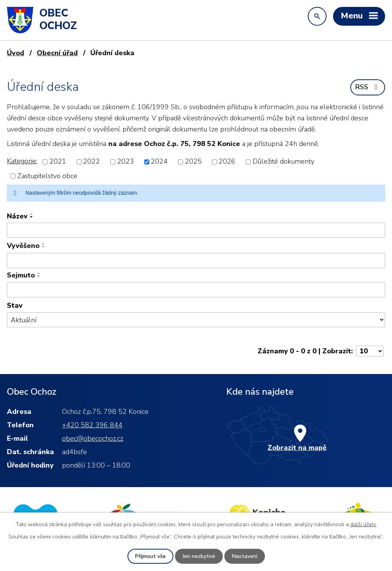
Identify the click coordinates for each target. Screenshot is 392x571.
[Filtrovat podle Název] (196, 230)
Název (17, 216)
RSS (368, 87)
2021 (58, 162)
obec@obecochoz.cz (93, 438)
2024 (159, 162)
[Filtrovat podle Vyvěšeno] (196, 261)
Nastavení (245, 556)
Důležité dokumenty (283, 162)
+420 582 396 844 (92, 425)
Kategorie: (22, 161)
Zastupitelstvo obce (47, 176)
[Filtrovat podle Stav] (196, 320)
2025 (193, 162)
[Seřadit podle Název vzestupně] (32, 214)
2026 (227, 162)
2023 (126, 162)
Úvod (16, 53)
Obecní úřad (57, 53)
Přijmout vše (150, 556)
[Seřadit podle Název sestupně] (32, 217)
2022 (91, 162)
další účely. (363, 524)
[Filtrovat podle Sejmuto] (196, 290)
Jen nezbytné (199, 556)
